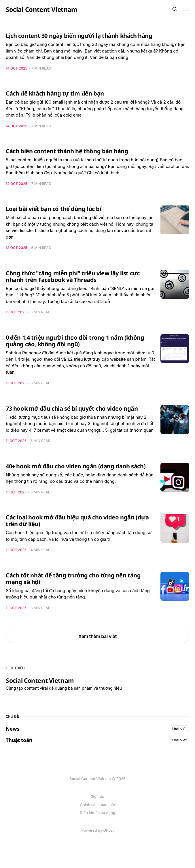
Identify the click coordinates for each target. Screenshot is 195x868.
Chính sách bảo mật (97, 805)
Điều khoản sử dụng (97, 813)
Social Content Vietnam (41, 9)
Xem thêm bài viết (97, 636)
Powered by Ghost (97, 830)
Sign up (97, 796)
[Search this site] (175, 9)
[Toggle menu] (186, 9)
